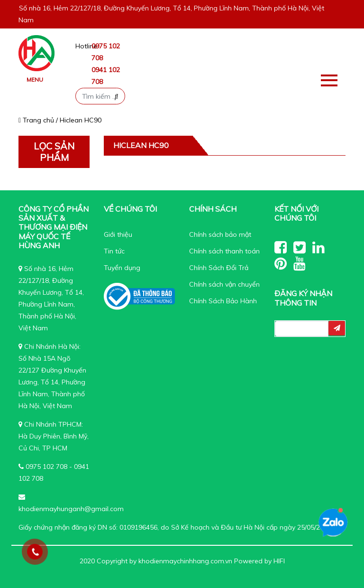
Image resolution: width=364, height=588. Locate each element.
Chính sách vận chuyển (224, 284)
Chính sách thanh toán (224, 251)
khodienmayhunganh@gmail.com (71, 509)
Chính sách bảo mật (220, 234)
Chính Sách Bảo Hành (223, 301)
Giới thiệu (118, 234)
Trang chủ (36, 120)
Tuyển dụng (122, 268)
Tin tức (114, 251)
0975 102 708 (46, 467)
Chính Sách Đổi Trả (219, 268)
